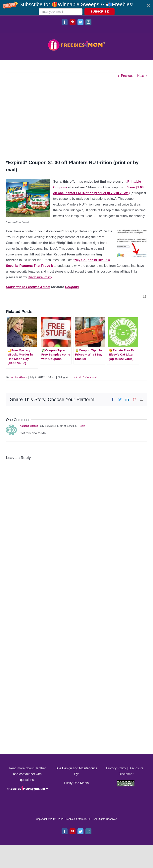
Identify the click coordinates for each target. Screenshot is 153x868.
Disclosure (136, 768)
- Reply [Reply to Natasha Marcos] (81, 426)
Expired (76, 377)
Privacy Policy (116, 768)
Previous (127, 76)
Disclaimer (126, 774)
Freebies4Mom (18, 377)
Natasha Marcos (29, 426)
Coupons (72, 287)
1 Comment (90, 377)
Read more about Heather (27, 768)
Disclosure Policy (40, 277)
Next (141, 76)
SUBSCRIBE (100, 12)
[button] (76, 8)
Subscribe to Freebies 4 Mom (28, 287)
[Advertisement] (76, 119)
